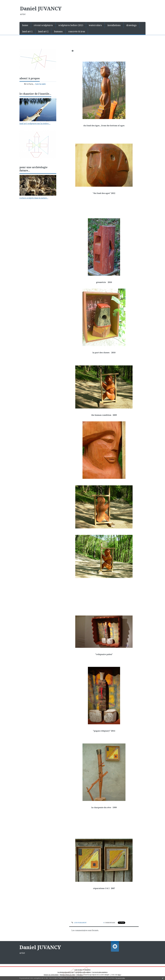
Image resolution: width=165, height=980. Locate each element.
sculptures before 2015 (71, 25)
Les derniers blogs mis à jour (66, 972)
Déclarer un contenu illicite (51, 975)
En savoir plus (120, 978)
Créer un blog (78, 970)
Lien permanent (79, 923)
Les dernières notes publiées (83, 972)
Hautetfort (88, 970)
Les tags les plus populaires (100, 972)
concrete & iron (77, 31)
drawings (131, 25)
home (25, 25)
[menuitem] (25, 25)
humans (58, 31)
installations (114, 25)
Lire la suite (41, 84)
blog (119, 975)
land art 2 (43, 31)
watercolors (95, 25)
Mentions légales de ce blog (68, 975)
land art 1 (27, 31)
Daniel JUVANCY (41, 8)
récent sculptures (43, 25)
